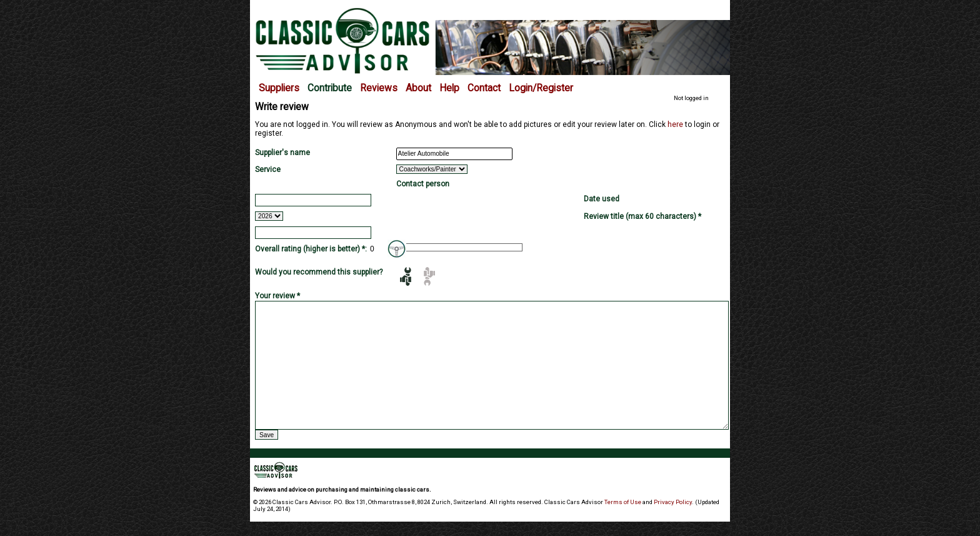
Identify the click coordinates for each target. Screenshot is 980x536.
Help (449, 88)
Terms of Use (623, 502)
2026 (269, 216)
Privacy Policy (673, 502)
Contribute (330, 88)
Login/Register (541, 88)
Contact (484, 88)
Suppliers (279, 88)
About (418, 88)
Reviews (379, 88)
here (675, 124)
